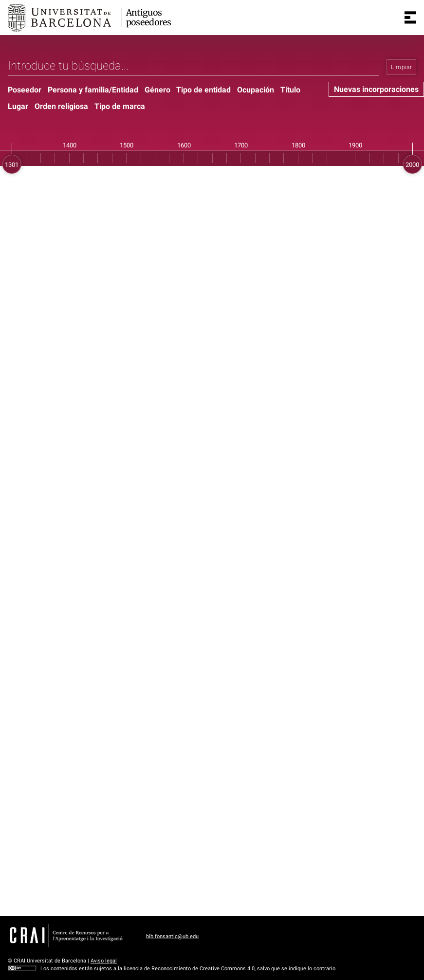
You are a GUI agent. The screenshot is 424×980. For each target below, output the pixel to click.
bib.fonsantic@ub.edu (172, 936)
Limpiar (401, 67)
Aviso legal (104, 961)
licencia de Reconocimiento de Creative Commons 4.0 (189, 969)
